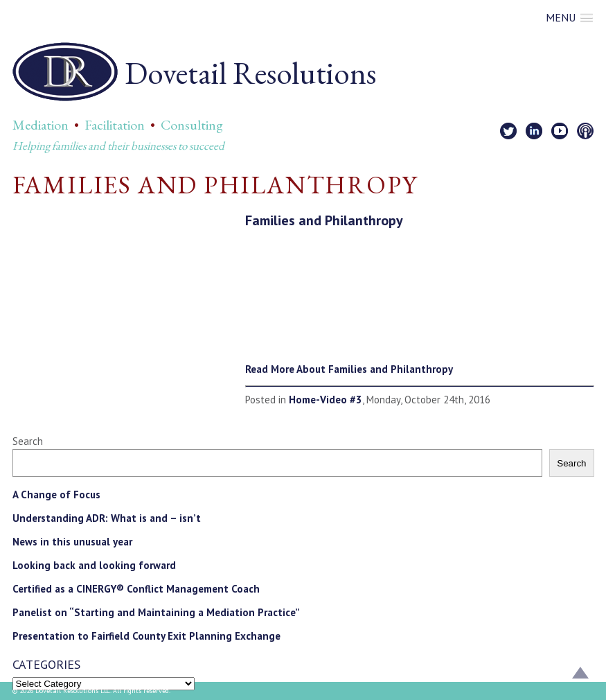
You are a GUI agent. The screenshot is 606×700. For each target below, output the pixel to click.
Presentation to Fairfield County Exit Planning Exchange (146, 636)
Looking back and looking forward (94, 565)
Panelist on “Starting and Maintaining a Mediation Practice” (156, 612)
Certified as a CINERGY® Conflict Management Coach (136, 589)
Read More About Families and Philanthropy (349, 369)
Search (28, 441)
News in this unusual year (72, 542)
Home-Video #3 (326, 400)
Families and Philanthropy (324, 220)
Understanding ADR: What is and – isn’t (107, 518)
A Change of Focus (56, 495)
